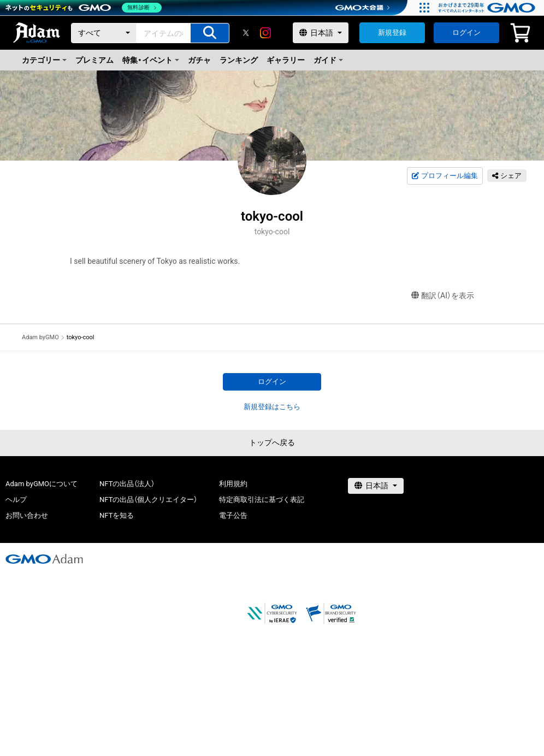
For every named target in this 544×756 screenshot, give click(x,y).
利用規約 (233, 484)
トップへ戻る (272, 442)
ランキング (239, 60)
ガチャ (199, 60)
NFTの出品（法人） (127, 484)
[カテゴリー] (104, 33)
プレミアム (94, 60)
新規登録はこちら (272, 407)
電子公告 (233, 515)
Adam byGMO (40, 337)
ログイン (466, 33)
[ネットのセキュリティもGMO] (84, 8)
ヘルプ (16, 500)
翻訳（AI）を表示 (443, 296)
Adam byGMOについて (42, 484)
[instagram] (265, 33)
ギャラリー (286, 60)
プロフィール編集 (445, 176)
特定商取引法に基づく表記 (262, 500)
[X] (246, 33)
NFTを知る (117, 515)
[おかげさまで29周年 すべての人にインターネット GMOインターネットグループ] (488, 8)
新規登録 (392, 33)
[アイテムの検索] (210, 33)
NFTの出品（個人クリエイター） (148, 500)
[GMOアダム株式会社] (44, 559)
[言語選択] (321, 33)
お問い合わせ (27, 515)
